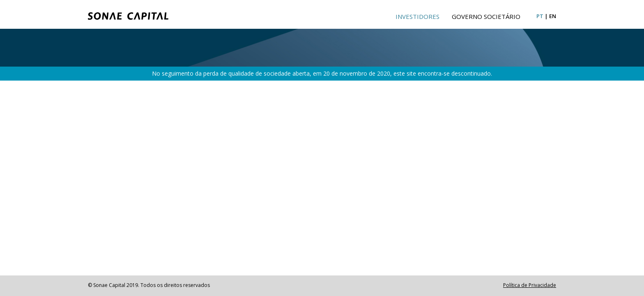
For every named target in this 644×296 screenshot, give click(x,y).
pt (540, 16)
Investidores (417, 16)
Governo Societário (486, 16)
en (553, 16)
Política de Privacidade (530, 285)
